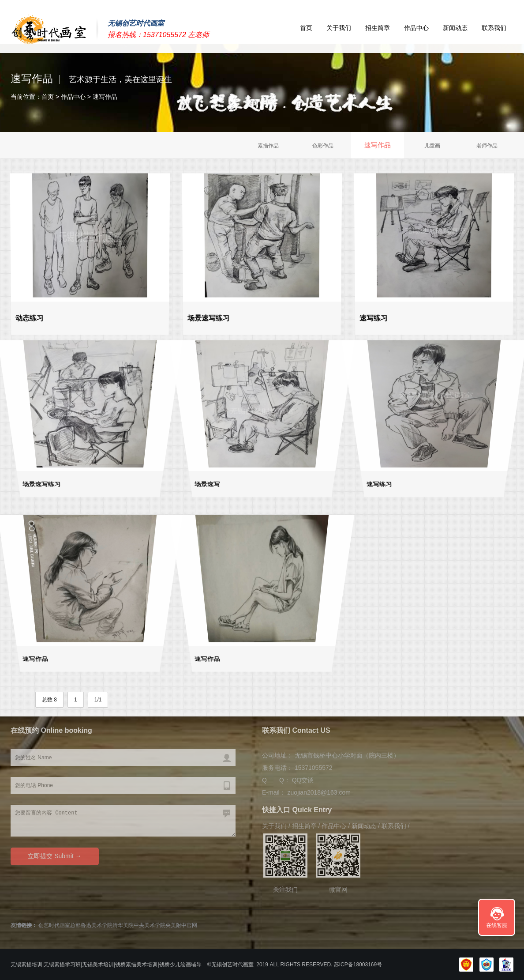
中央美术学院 (150, 925)
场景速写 (204, 489)
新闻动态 (455, 28)
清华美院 (123, 925)
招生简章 (378, 28)
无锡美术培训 (98, 965)
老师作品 (487, 146)
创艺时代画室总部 (60, 925)
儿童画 (432, 146)
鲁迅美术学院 (97, 925)
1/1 (98, 700)
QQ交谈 (303, 780)
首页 (306, 28)
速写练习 (375, 317)
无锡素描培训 (26, 965)
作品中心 (416, 28)
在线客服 (497, 925)
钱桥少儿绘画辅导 (180, 965)
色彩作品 (323, 146)
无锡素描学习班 (62, 965)
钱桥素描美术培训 (136, 965)
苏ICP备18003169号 (360, 965)
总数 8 (49, 700)
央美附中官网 (181, 925)
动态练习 (31, 317)
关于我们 (339, 28)
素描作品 (268, 146)
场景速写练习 (210, 317)
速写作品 (105, 97)
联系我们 (494, 28)
